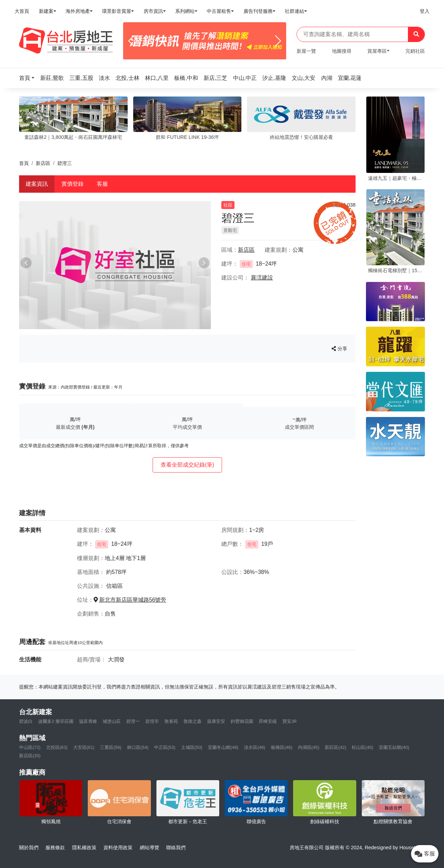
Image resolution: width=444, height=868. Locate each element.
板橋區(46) (282, 747)
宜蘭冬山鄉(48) (223, 747)
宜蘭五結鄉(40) (394, 747)
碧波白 (26, 721)
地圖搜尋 (342, 51)
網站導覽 (150, 848)
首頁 (24, 163)
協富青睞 (88, 721)
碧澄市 (152, 721)
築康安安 (216, 721)
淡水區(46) (255, 747)
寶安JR (290, 721)
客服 (102, 184)
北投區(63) (57, 747)
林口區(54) (138, 747)
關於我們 (29, 848)
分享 (339, 349)
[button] (29, 78)
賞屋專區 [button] (377, 51)
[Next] (278, 41)
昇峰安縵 (268, 721)
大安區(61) (84, 747)
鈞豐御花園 (242, 721)
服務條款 (55, 848)
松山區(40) (362, 747)
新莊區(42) (335, 747)
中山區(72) (30, 747)
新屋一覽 (306, 51)
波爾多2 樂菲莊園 (56, 721)
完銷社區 (415, 51)
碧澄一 (133, 721)
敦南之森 (193, 721)
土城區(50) (192, 747)
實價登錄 (72, 184)
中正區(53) (165, 747)
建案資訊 (37, 184)
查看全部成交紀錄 (187, 465)
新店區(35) (30, 756)
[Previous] (131, 41)
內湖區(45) (309, 747)
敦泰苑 (171, 721)
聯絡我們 (176, 848)
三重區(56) (111, 747)
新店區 (43, 163)
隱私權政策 (84, 848)
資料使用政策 (118, 848)
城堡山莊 (112, 721)
